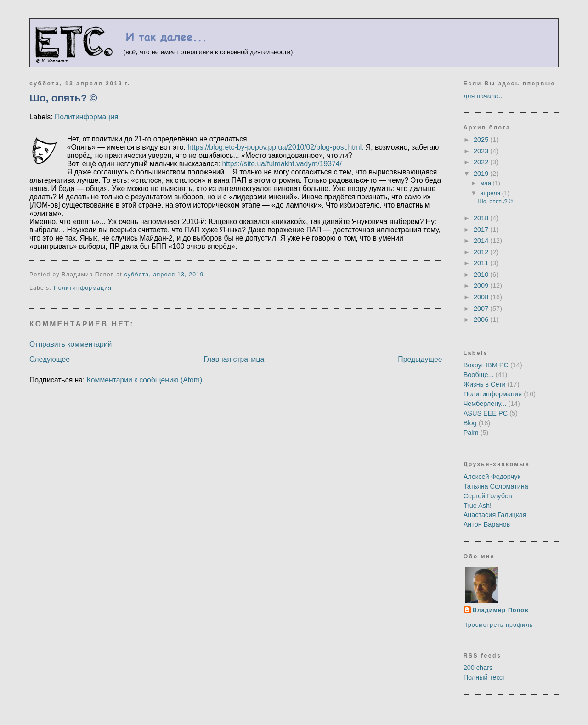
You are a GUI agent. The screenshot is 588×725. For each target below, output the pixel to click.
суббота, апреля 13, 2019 (164, 275)
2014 (482, 241)
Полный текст (485, 677)
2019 (482, 174)
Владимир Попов (501, 610)
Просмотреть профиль (498, 625)
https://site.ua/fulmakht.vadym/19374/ (282, 164)
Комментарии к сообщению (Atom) (144, 380)
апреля (491, 193)
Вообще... (479, 375)
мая (486, 183)
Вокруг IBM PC (486, 365)
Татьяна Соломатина (496, 486)
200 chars (478, 668)
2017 (482, 230)
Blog (470, 423)
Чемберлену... (485, 404)
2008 (482, 297)
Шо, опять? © (63, 98)
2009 (482, 286)
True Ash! (478, 506)
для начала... (484, 96)
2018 (482, 218)
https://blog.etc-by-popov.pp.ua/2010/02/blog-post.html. (275, 147)
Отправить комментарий (71, 344)
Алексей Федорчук (492, 477)
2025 (482, 140)
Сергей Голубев (488, 496)
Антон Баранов (487, 524)
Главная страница (234, 359)
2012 (482, 252)
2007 (482, 309)
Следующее (50, 359)
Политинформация (87, 117)
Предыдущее (420, 359)
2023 (482, 151)
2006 (482, 320)
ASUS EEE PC (486, 413)
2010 (482, 275)
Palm (471, 433)
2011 (482, 263)
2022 (482, 162)
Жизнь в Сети (485, 384)
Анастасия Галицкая (495, 515)
